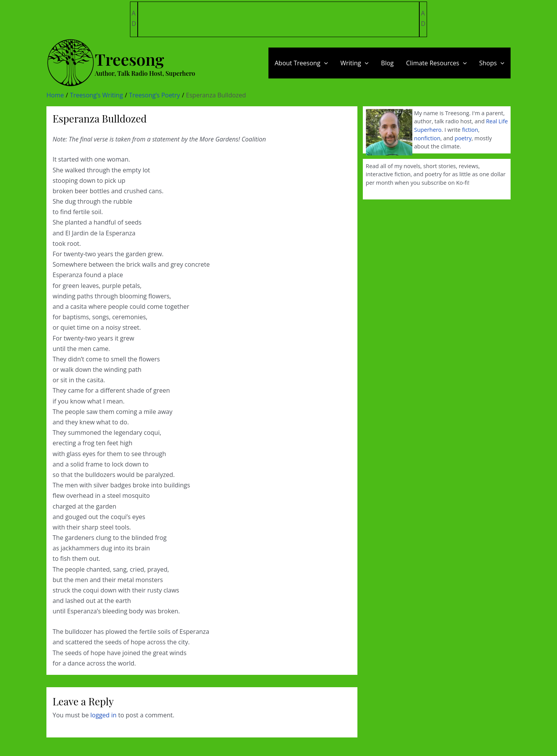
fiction (470, 130)
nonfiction (427, 138)
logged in (104, 715)
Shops (492, 63)
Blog (387, 63)
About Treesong (301, 63)
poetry (463, 138)
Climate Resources (437, 63)
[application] (324, 63)
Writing (355, 63)
